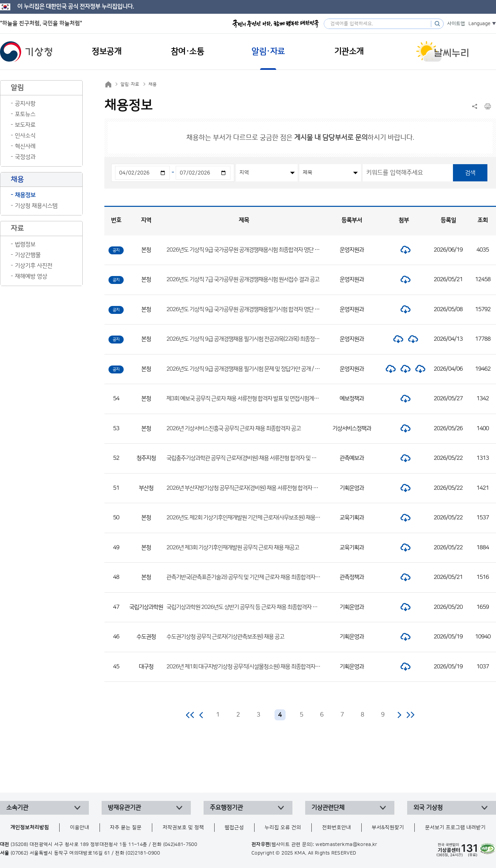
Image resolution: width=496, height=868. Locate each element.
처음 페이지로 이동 (190, 715)
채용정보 (25, 195)
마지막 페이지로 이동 (410, 715)
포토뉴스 (25, 114)
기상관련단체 (328, 808)
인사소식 (25, 136)
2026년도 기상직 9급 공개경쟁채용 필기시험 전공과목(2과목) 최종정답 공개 (248, 339)
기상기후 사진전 (34, 266)
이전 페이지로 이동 (201, 715)
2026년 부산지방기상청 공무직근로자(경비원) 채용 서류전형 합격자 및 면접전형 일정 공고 (263, 488)
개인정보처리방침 (30, 828)
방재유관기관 (124, 808)
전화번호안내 (337, 828)
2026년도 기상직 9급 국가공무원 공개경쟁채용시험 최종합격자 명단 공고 (245, 250)
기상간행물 (28, 255)
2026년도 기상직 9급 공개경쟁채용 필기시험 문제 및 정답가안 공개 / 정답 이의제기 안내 (261, 369)
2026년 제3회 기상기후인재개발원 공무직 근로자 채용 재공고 (233, 548)
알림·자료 (130, 84)
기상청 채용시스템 (36, 206)
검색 (470, 173)
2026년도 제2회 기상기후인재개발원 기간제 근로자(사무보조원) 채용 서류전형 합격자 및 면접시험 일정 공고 (282, 518)
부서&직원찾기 (388, 828)
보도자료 (25, 125)
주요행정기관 (226, 808)
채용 (153, 84)
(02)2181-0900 (143, 853)
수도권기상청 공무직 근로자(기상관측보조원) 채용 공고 (225, 637)
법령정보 (25, 244)
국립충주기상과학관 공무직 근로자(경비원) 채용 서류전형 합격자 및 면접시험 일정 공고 (259, 458)
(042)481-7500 (180, 845)
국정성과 (25, 157)
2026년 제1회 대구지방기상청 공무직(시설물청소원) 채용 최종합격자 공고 (246, 667)
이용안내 (80, 828)
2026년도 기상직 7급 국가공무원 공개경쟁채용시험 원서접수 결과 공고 (243, 279)
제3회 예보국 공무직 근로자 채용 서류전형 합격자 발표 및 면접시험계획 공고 (248, 399)
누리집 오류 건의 (283, 828)
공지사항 (25, 104)
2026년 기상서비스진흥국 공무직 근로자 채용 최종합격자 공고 (234, 428)
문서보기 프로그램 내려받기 (455, 828)
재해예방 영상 (31, 276)
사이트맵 (456, 24)
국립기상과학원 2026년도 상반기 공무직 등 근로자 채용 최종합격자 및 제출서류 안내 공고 (263, 607)
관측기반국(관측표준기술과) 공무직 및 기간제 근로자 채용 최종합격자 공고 (246, 577)
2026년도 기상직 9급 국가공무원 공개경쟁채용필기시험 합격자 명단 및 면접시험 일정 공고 (264, 309)
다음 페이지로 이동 (399, 715)
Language (479, 24)
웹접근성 (234, 828)
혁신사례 (25, 146)
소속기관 (17, 808)
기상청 (26, 52)
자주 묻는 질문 (126, 828)
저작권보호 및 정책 (183, 828)
